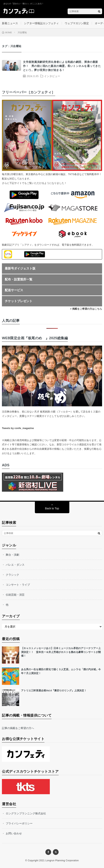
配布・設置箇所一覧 (19, 279)
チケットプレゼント (19, 301)
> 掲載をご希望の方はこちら (86, 309)
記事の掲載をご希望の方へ (18, 728)
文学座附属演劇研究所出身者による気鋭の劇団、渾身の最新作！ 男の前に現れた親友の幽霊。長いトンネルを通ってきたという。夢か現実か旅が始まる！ (62, 66)
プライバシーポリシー (19, 823)
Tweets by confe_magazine (18, 428)
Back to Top (52, 508)
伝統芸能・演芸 (15, 595)
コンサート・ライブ (18, 585)
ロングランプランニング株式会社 (26, 813)
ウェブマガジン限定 (77, 23)
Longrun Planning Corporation (62, 861)
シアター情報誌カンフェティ (41, 23)
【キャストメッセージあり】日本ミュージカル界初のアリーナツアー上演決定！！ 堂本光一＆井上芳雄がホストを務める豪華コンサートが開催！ (61, 652)
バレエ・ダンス (15, 565)
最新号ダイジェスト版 (20, 268)
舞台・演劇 (12, 555)
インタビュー (52, 76)
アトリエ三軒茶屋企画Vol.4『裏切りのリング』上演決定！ (54, 690)
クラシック (12, 575)
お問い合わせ (14, 833)
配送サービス (14, 290)
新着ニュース (10, 23)
